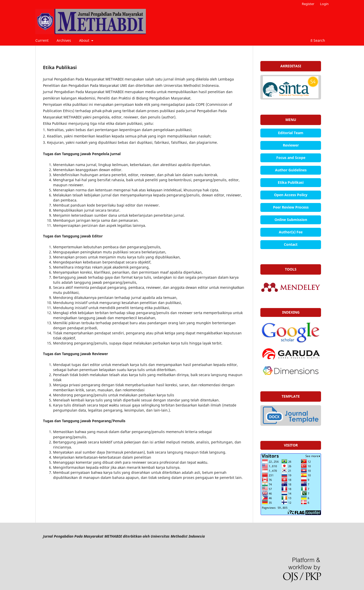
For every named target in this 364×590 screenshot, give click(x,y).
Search (318, 40)
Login (324, 4)
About (85, 40)
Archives (64, 40)
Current (42, 40)
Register (308, 4)
